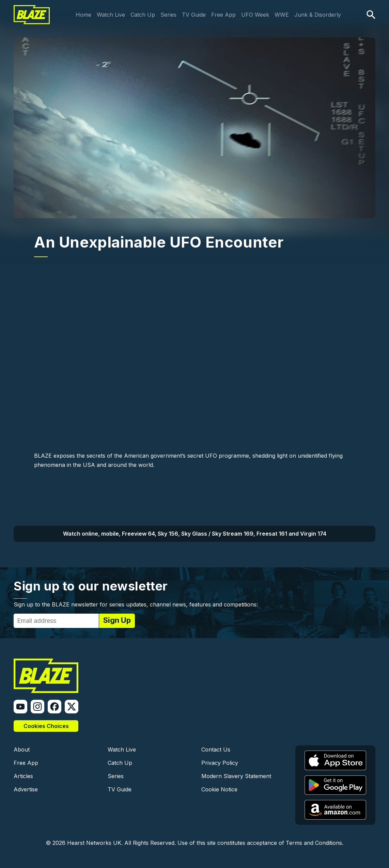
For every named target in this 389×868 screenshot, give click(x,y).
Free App (223, 15)
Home (83, 15)
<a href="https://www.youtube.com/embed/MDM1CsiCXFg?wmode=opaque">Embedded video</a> (194, 361)
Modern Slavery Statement (236, 776)
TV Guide (194, 15)
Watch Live (111, 15)
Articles (23, 776)
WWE (282, 15)
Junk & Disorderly (318, 15)
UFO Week (255, 15)
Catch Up (143, 15)
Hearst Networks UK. (95, 843)
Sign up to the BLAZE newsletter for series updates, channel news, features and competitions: (136, 604)
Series (168, 15)
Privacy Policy (220, 763)
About (22, 749)
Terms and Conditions (314, 843)
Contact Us (216, 749)
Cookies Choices (46, 726)
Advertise (26, 789)
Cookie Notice (219, 789)
